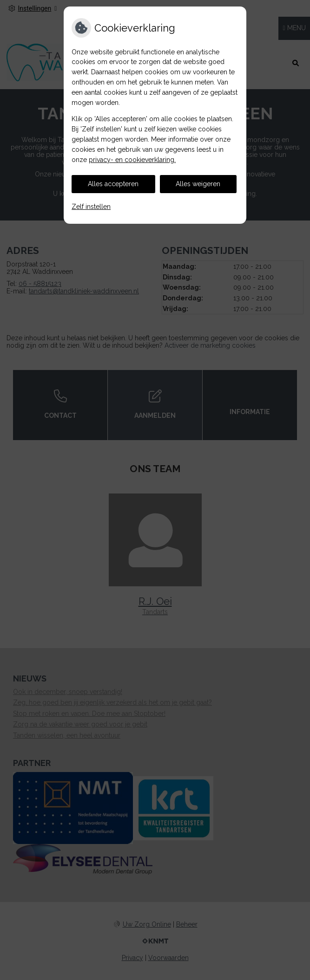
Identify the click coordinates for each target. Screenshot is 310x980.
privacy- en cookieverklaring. (132, 160)
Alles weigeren (198, 184)
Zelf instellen (91, 207)
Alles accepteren (113, 184)
